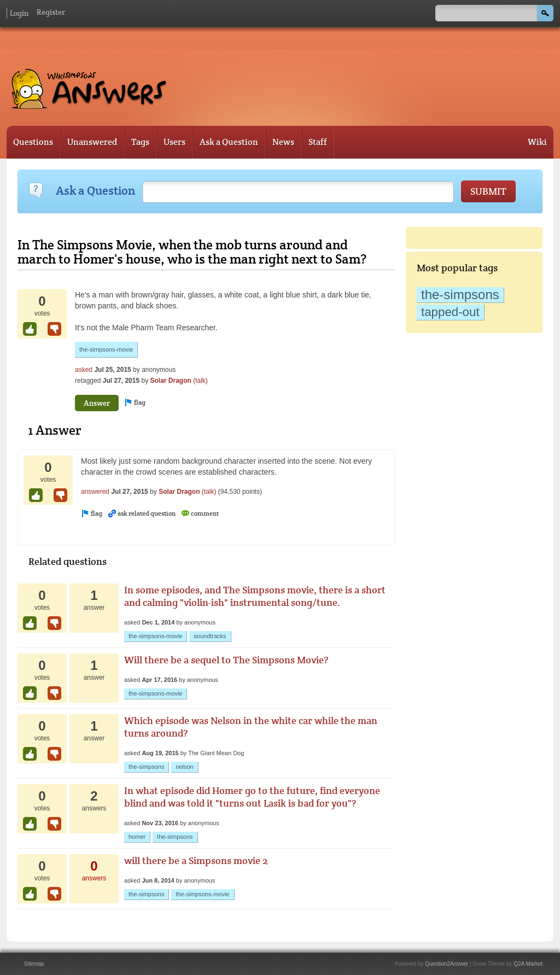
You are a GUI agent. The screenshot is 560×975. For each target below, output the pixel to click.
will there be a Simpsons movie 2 (196, 860)
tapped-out (450, 312)
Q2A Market (528, 964)
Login (19, 13)
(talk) (200, 381)
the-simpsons (460, 294)
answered (95, 492)
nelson (184, 767)
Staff (318, 142)
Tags (140, 142)
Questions (33, 142)
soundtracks (210, 636)
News (283, 142)
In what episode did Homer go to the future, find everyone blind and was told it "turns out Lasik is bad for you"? (252, 797)
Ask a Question (229, 142)
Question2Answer (447, 964)
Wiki (537, 142)
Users (174, 142)
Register (51, 12)
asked (84, 370)
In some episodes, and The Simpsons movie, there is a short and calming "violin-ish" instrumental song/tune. (255, 596)
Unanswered (92, 142)
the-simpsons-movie (106, 349)
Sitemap (34, 964)
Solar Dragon (170, 381)
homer (137, 837)
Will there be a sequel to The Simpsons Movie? (226, 660)
